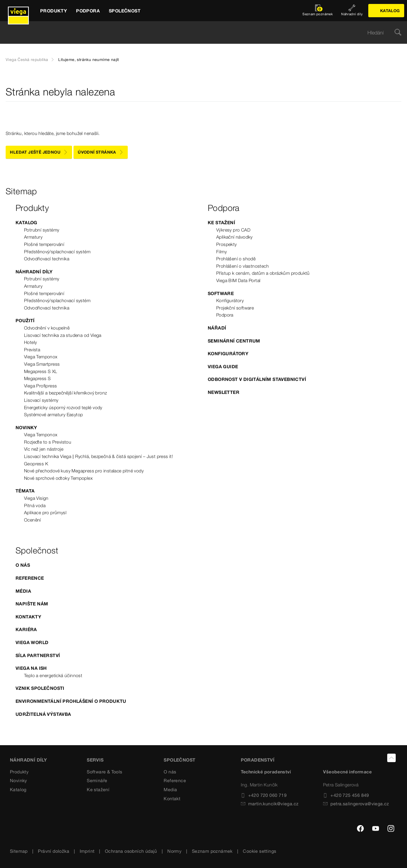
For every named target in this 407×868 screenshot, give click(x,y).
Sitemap (19, 851)
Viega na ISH (31, 668)
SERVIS (95, 760)
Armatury (33, 237)
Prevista (32, 350)
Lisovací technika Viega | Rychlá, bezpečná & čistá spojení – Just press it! (98, 456)
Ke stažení (221, 223)
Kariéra (26, 629)
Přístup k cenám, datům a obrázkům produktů (263, 273)
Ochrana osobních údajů (131, 851)
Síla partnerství (38, 655)
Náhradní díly (34, 272)
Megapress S (37, 378)
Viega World (32, 642)
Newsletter (224, 392)
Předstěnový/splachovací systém (57, 252)
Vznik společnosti (40, 688)
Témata (25, 491)
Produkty (19, 772)
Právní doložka (54, 851)
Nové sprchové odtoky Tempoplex (58, 478)
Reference (30, 578)
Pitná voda (35, 505)
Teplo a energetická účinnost (53, 675)
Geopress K (36, 464)
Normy (174, 851)
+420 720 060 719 (264, 795)
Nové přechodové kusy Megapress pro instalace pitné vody (84, 471)
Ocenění (33, 520)
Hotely (30, 342)
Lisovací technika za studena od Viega (63, 335)
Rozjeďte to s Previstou (48, 442)
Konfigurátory (230, 300)
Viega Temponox (41, 357)
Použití (25, 320)
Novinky (26, 428)
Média (23, 591)
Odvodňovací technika (47, 259)
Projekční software (235, 308)
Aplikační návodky (234, 237)
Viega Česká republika (27, 60)
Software (221, 293)
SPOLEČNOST (179, 760)
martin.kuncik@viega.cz (270, 804)
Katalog (26, 223)
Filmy (221, 252)
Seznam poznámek (212, 851)
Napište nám (32, 604)
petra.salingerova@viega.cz (356, 804)
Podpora (225, 315)
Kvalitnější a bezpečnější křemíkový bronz (65, 393)
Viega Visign (36, 498)
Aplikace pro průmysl (45, 512)
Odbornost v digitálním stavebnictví (257, 379)
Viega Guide (223, 367)
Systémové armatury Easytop (53, 415)
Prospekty (227, 244)
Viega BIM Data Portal (238, 280)
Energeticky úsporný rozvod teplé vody (63, 407)
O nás (23, 565)
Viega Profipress (40, 386)
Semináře (97, 780)
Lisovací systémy (41, 400)
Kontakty (28, 617)
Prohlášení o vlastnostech (243, 266)
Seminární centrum (234, 341)
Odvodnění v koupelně (47, 328)
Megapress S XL (41, 371)
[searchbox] (199, 33)
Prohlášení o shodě (236, 259)
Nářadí (217, 328)
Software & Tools (104, 772)
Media (170, 790)
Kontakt (172, 799)
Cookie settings (259, 851)
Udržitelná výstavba (43, 714)
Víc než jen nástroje (44, 449)
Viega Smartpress (42, 364)
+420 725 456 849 (346, 795)
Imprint (87, 851)
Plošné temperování (44, 244)
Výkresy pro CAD (233, 230)
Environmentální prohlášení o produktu (71, 701)
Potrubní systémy (42, 230)
